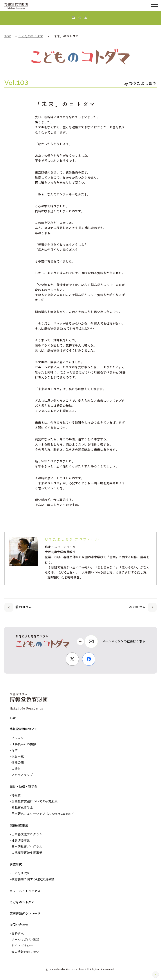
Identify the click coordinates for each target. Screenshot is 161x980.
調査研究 (16, 865)
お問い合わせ (19, 925)
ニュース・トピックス (25, 891)
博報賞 (16, 796)
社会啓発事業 (21, 841)
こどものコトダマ (22, 903)
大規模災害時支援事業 (27, 853)
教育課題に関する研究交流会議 (33, 880)
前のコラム (18, 607)
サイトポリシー (22, 946)
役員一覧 (18, 757)
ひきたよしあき (143, 84)
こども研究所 (21, 873)
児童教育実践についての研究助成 (34, 802)
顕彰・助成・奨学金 (24, 787)
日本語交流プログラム (27, 835)
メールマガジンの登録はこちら (124, 642)
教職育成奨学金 (22, 808)
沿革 (14, 751)
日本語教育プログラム (27, 847)
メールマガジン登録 (25, 940)
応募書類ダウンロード (25, 914)
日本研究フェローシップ (44, 814)
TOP (13, 718)
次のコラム (143, 607)
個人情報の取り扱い (25, 952)
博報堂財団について (24, 729)
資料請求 (18, 934)
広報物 (16, 769)
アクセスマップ (22, 775)
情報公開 (18, 763)
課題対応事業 (19, 826)
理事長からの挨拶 (24, 744)
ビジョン (18, 738)
